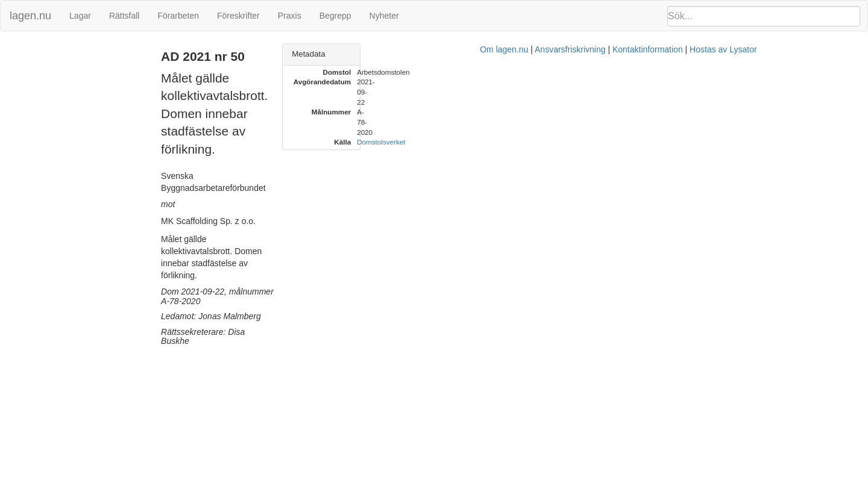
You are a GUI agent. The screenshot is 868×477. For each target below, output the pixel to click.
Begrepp (335, 16)
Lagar (80, 16)
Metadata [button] (627, 54)
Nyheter (384, 16)
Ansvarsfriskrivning (494, 238)
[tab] (730, 55)
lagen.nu (30, 16)
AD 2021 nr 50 (33, 50)
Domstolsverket (699, 102)
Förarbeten (178, 16)
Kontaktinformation (572, 238)
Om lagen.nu (428, 238)
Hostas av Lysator (647, 238)
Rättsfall (124, 16)
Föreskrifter (238, 16)
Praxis (290, 16)
